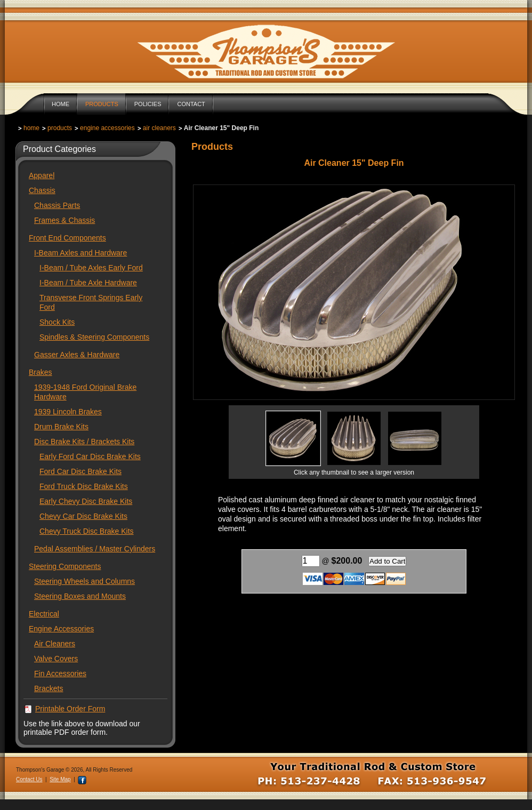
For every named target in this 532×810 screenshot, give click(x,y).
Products (102, 104)
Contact (191, 104)
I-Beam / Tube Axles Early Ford (91, 268)
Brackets (49, 688)
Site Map (60, 779)
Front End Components (67, 238)
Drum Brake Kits (61, 427)
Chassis (42, 190)
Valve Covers (56, 659)
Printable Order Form (70, 709)
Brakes (41, 372)
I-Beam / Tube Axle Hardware (88, 283)
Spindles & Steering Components (94, 337)
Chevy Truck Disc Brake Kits (87, 531)
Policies (148, 104)
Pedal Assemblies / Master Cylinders (95, 549)
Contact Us (29, 779)
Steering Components (65, 566)
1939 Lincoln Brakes (68, 412)
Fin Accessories (60, 673)
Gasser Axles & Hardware (77, 355)
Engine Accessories (107, 128)
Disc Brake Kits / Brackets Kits (84, 442)
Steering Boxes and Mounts (80, 596)
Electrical (44, 614)
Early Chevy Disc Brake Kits (86, 501)
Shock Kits (57, 322)
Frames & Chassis (65, 220)
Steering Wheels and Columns (84, 581)
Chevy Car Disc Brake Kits (83, 516)
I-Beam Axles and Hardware (80, 253)
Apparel (42, 175)
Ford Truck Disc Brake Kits (84, 486)
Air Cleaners (159, 128)
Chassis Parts (57, 205)
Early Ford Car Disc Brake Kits (90, 456)
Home (61, 104)
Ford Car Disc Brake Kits (80, 471)
